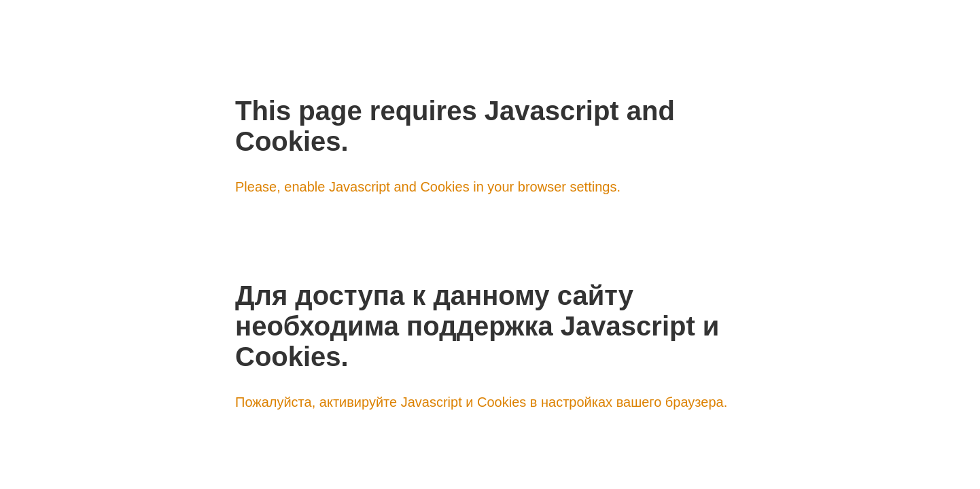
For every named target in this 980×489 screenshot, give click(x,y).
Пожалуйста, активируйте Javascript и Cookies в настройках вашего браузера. (481, 402)
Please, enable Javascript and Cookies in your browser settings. (428, 187)
